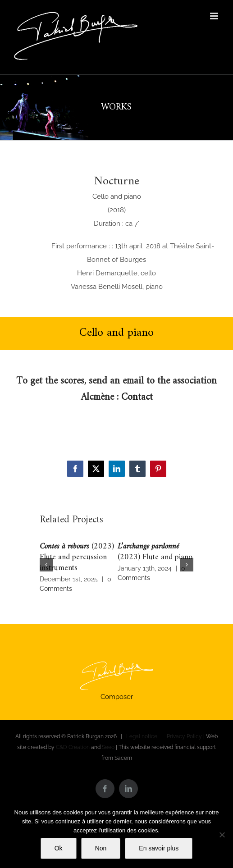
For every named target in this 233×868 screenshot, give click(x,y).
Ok (59, 848)
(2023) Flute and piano (155, 552)
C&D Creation (73, 747)
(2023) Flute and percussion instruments (77, 557)
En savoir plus (159, 848)
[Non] (222, 835)
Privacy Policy (184, 736)
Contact (137, 397)
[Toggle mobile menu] (215, 16)
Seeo (108, 747)
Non (101, 848)
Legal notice (142, 736)
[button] (46, 565)
